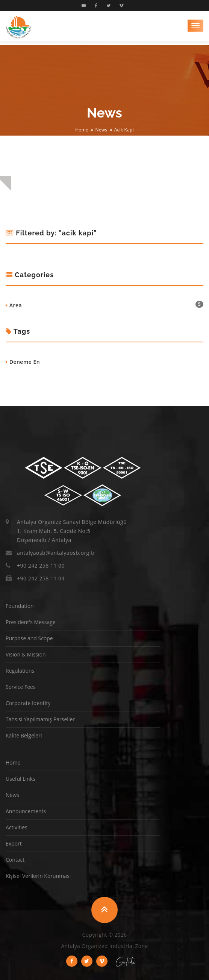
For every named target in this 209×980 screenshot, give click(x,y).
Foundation (20, 606)
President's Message (31, 622)
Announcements (26, 811)
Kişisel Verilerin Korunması (38, 876)
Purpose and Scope (29, 638)
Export (14, 843)
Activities (17, 827)
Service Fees (21, 687)
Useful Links (20, 779)
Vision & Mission (26, 654)
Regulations (20, 671)
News (101, 130)
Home (82, 130)
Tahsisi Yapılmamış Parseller (40, 719)
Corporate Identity (28, 703)
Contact (15, 860)
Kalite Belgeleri (24, 735)
